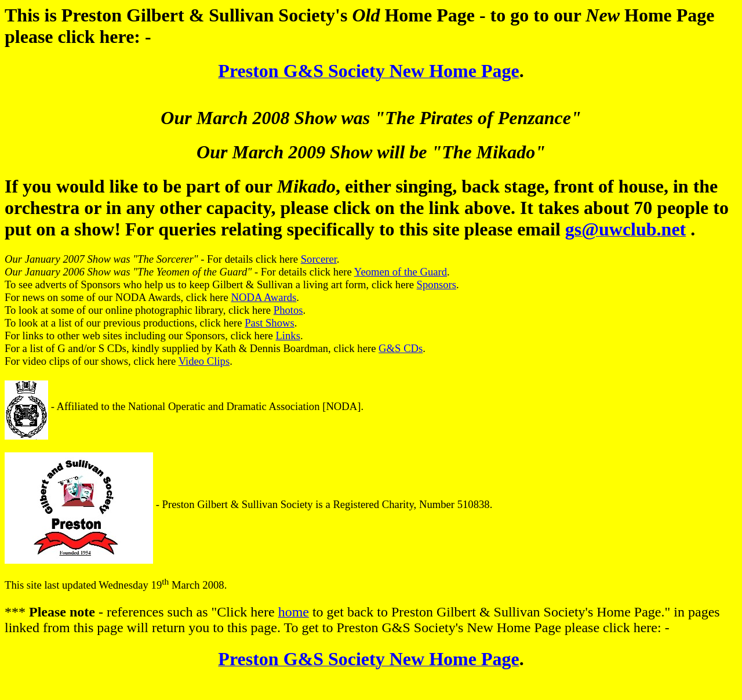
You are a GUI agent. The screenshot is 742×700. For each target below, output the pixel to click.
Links (288, 336)
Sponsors (437, 284)
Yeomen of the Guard (401, 272)
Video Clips (204, 361)
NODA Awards (264, 297)
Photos (288, 310)
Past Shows (270, 323)
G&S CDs (401, 348)
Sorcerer (319, 259)
